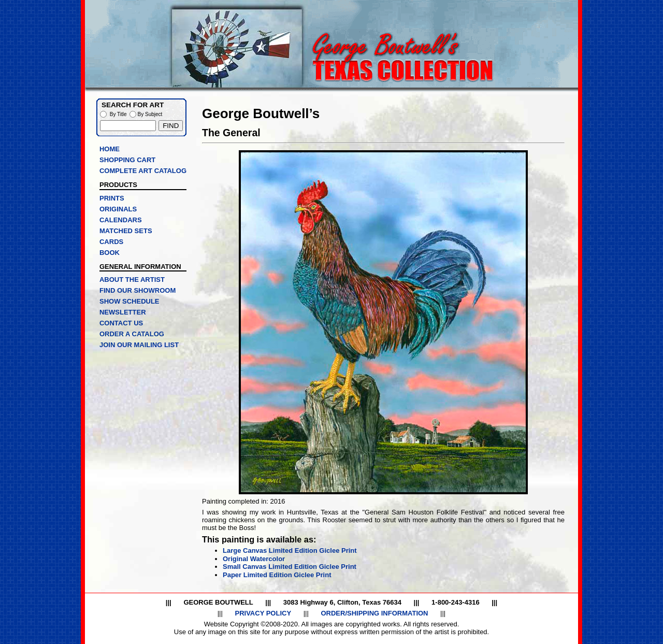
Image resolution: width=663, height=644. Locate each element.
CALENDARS (121, 220)
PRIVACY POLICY (263, 613)
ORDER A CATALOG (132, 334)
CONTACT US (121, 323)
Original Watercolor (254, 559)
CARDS (111, 242)
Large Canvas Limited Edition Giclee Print (290, 550)
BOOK (110, 253)
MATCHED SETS (126, 231)
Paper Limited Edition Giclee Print (277, 575)
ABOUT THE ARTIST (132, 280)
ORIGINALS (118, 209)
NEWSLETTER (123, 312)
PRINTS (112, 198)
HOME (110, 149)
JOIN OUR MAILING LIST (139, 345)
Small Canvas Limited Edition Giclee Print (290, 567)
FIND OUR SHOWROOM (138, 290)
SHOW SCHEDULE (129, 301)
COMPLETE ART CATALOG (143, 171)
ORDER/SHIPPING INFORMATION (374, 613)
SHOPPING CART (127, 160)
